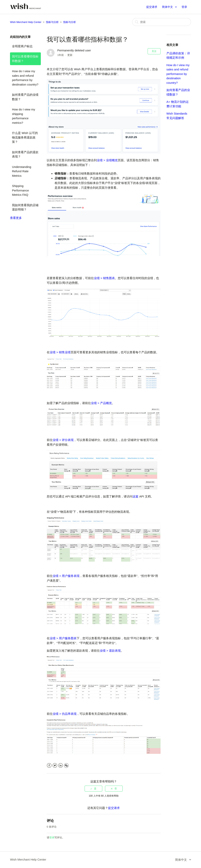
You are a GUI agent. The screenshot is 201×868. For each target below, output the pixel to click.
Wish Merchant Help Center (26, 22)
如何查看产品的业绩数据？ (25, 97)
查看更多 (16, 218)
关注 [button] (154, 51)
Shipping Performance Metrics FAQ (20, 190)
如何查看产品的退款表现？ (25, 154)
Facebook (49, 766)
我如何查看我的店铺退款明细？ (25, 207)
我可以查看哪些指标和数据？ (25, 59)
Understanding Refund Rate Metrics (22, 171)
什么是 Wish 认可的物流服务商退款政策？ (25, 137)
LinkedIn (61, 766)
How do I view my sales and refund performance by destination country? (25, 78)
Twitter (55, 766)
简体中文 (168, 7)
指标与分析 (52, 22)
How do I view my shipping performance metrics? (24, 116)
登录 (52, 837)
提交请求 (152, 7)
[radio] (93, 789)
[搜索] (162, 22)
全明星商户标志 (22, 46)
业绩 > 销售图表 (104, 278)
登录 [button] (184, 7)
